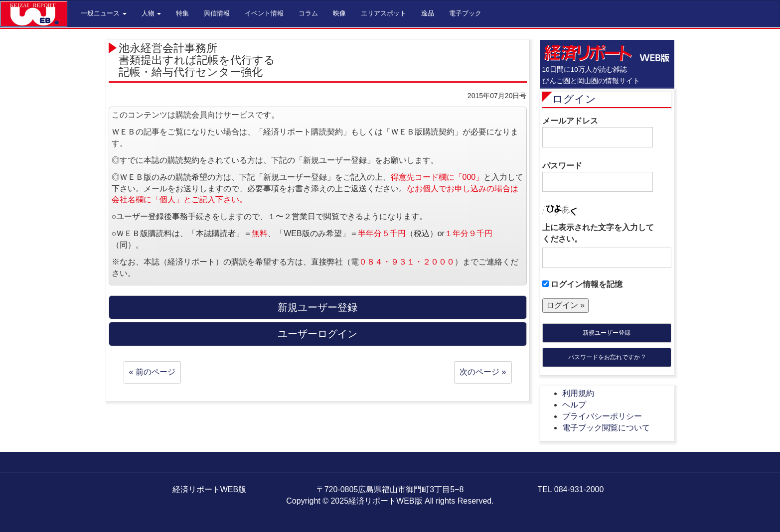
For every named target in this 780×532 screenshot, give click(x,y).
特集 (182, 13)
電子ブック (465, 13)
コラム (308, 13)
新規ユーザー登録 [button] (317, 307)
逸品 (428, 13)
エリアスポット (384, 13)
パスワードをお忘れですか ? (607, 357)
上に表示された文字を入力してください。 (598, 233)
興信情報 (217, 13)
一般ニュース (104, 13)
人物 (152, 13)
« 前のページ (152, 372)
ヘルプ (574, 405)
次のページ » (483, 372)
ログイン (574, 99)
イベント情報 (264, 13)
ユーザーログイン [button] (317, 334)
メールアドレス (598, 132)
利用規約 (578, 393)
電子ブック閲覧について (606, 428)
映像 (339, 13)
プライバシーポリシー (602, 416)
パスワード (598, 177)
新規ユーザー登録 (607, 333)
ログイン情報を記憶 (582, 284)
